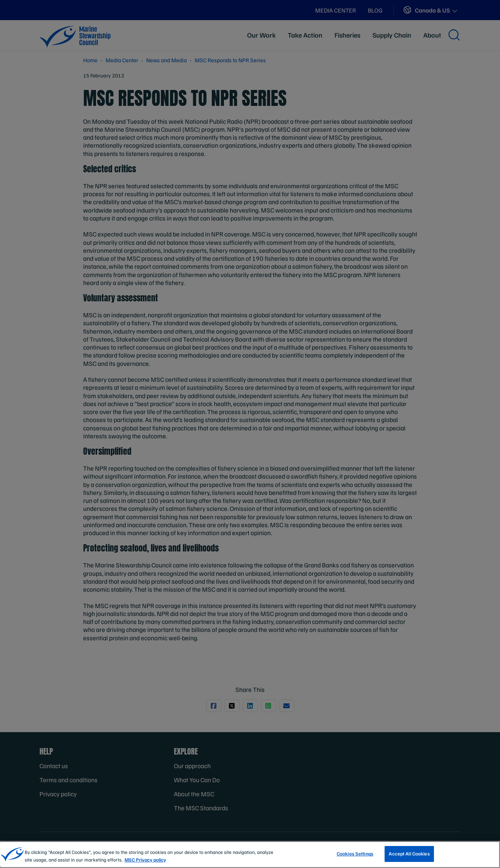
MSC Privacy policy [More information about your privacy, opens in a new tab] (145, 863)
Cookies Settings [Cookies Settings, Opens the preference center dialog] (355, 857)
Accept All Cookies (409, 857)
